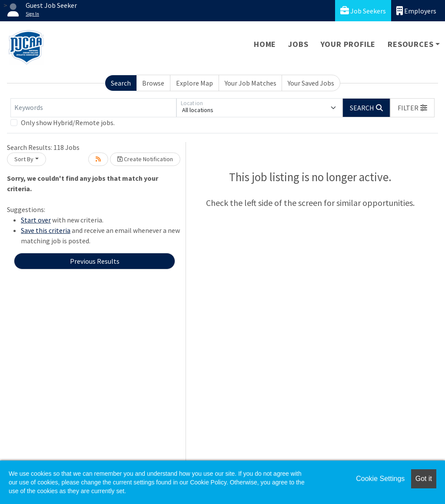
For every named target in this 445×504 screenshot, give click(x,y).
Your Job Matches (251, 83)
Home (265, 44)
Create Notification (145, 159)
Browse (153, 83)
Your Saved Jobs (311, 83)
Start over (36, 220)
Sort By (24, 159)
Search (121, 83)
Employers (416, 11)
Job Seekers (363, 11)
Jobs (298, 44)
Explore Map (194, 83)
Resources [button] (410, 44)
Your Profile (348, 44)
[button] (412, 108)
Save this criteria (46, 230)
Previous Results (95, 261)
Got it (424, 479)
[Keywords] (93, 108)
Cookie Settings (380, 479)
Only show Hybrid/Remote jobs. (68, 123)
